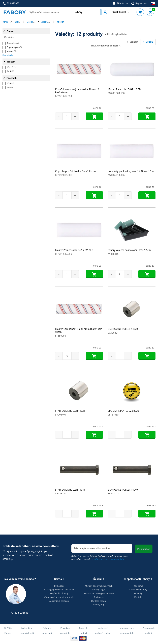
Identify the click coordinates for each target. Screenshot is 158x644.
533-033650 (11, 4)
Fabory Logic (99, 590)
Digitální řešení (99, 601)
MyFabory (59, 586)
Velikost (11, 62)
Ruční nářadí (19, 22)
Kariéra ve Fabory (138, 590)
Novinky (138, 593)
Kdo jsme (138, 586)
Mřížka (148, 42)
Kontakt (138, 597)
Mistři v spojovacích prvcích (99, 586)
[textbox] (50, 12)
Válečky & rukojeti (49, 22)
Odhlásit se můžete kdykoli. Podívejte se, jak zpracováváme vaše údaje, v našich (100, 557)
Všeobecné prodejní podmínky (59, 597)
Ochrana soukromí (47, 630)
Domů (5, 22)
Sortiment (99, 597)
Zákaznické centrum (59, 601)
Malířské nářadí (34, 22)
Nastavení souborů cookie (103, 630)
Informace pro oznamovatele (127, 630)
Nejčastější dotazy (59, 593)
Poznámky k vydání (149, 630)
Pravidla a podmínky (65, 630)
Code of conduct (83, 630)
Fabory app (99, 605)
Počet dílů (12, 78)
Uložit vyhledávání (116, 34)
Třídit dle (104, 46)
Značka (10, 31)
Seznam (133, 42)
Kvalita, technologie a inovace (99, 593)
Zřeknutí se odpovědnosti (27, 630)
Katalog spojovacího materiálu (59, 590)
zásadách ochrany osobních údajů (107, 559)
